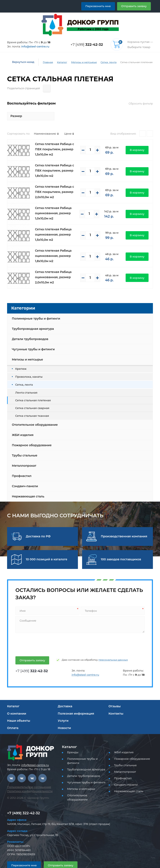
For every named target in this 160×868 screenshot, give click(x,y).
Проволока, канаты (27, 367)
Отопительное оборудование (33, 415)
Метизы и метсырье (80, 62)
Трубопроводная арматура (31, 319)
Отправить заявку (136, 6)
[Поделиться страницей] (149, 79)
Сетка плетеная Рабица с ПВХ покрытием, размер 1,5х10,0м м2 (56, 140)
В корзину (138, 140)
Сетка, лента (103, 62)
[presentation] (46, 634)
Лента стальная (25, 383)
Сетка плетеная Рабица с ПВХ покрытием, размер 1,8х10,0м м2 (56, 161)
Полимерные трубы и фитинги (34, 309)
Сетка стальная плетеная (31, 391)
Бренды (72, 743)
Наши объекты (18, 711)
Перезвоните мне (22, 853)
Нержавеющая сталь (27, 487)
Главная (45, 62)
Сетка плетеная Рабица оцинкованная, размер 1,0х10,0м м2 (52, 204)
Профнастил (21, 467)
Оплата (12, 719)
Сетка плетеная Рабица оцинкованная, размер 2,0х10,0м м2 (52, 268)
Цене (62, 124)
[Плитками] (142, 124)
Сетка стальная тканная (30, 406)
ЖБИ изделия (22, 426)
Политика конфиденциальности (27, 782)
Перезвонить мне (103, 6)
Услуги (63, 711)
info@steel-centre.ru (33, 47)
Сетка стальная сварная (31, 398)
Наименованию (41, 124)
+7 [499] (88, 44)
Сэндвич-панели (24, 477)
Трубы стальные (24, 446)
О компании (16, 704)
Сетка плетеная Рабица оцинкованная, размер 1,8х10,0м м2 (52, 246)
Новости (64, 719)
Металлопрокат (23, 456)
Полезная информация (74, 704)
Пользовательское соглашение (27, 778)
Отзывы (114, 697)
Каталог (59, 62)
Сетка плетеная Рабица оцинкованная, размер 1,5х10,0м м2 (52, 225)
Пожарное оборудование (30, 436)
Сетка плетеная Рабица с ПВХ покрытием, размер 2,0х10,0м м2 (56, 182)
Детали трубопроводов (29, 330)
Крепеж (20, 359)
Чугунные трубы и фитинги (32, 340)
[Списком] (150, 124)
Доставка (64, 697)
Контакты (115, 704)
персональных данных (104, 650)
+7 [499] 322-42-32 (22, 801)
